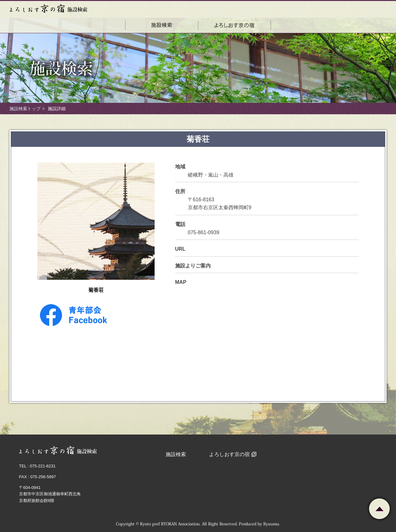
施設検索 (176, 454)
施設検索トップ (25, 109)
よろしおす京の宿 (229, 454)
